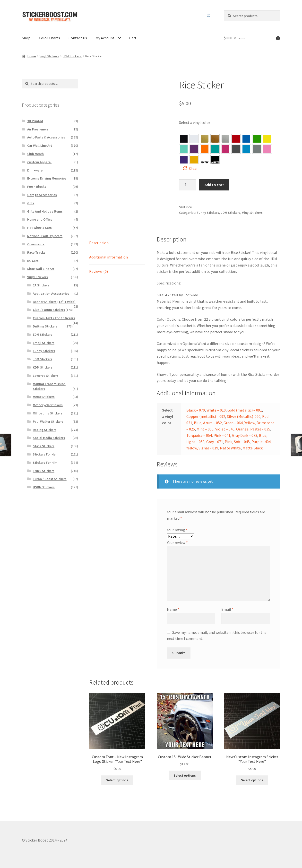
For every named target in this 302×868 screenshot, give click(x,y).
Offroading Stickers (48, 413)
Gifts (31, 203)
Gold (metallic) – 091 (245, 410)
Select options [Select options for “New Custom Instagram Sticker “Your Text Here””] (252, 780)
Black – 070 (196, 410)
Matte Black (253, 448)
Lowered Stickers (46, 376)
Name (173, 609)
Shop (26, 38)
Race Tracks (36, 252)
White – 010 (216, 410)
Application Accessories (51, 293)
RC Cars (33, 261)
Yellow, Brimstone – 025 (267, 139)
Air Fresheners (38, 129)
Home (32, 56)
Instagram (208, 15)
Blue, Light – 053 (246, 149)
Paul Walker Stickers (48, 421)
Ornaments (36, 244)
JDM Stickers (72, 56)
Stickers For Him (45, 463)
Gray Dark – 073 (236, 149)
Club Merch (35, 154)
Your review (177, 542)
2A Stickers (41, 285)
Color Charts (49, 38)
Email (227, 609)
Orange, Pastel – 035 (205, 149)
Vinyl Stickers (49, 56)
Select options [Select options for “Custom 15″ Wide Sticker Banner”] (185, 775)
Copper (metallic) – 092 (206, 416)
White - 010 (194, 139)
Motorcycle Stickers (48, 405)
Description (99, 243)
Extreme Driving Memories (47, 178)
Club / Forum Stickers (49, 310)
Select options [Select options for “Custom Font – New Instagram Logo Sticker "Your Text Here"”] (117, 780)
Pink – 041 (225, 149)
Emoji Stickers (44, 343)
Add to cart (214, 185)
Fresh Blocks (37, 187)
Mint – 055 (184, 149)
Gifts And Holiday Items (45, 211)
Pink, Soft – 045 (267, 149)
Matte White (230, 448)
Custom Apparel (39, 162)
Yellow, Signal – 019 (194, 160)
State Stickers (44, 446)
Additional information (108, 257)
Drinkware (35, 170)
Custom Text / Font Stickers (54, 318)
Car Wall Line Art (40, 146)
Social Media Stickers (49, 438)
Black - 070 (184, 139)
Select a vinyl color (195, 122)
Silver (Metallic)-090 (244, 416)
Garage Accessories (42, 195)
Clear (193, 168)
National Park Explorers (45, 236)
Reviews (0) (99, 271)
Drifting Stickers (45, 326)
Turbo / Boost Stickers (50, 479)
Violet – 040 (194, 149)
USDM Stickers (44, 487)
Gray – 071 (257, 149)
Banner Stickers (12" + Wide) (54, 302)
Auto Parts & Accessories (46, 137)
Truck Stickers (44, 471)
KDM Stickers (43, 367)
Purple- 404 (184, 160)
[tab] (117, 243)
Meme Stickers (44, 397)
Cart (133, 38)
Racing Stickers (45, 430)
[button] (184, 139)
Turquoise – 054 (215, 149)
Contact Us (78, 38)
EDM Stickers (43, 335)
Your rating (177, 530)
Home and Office (40, 219)
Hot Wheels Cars (39, 228)
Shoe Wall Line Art (41, 269)
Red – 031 (236, 139)
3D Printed (35, 121)
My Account (105, 38)
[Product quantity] (187, 185)
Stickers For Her (45, 454)
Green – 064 (257, 139)
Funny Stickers (208, 213)
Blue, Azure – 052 (246, 139)
